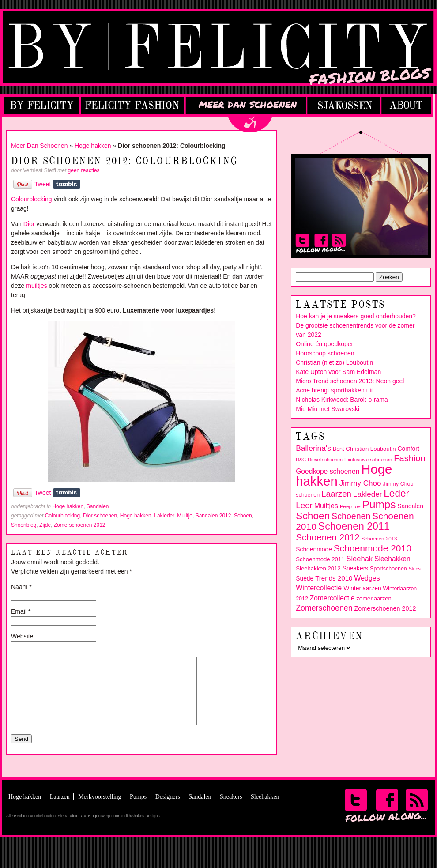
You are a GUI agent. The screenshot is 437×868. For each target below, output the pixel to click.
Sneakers (231, 810)
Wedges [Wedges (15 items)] (367, 578)
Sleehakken (265, 810)
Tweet (43, 184)
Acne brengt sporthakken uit (334, 390)
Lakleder (164, 516)
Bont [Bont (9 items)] (339, 449)
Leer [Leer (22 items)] (304, 505)
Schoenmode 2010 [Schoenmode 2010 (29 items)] (373, 548)
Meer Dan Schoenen (39, 146)
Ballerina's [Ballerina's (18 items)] (313, 448)
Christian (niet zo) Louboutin (334, 362)
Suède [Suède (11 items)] (305, 578)
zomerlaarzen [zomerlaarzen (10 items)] (374, 598)
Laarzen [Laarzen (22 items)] (336, 494)
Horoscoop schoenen (325, 353)
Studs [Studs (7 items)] (415, 569)
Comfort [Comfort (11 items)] (408, 449)
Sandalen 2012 (213, 516)
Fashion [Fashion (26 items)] (409, 458)
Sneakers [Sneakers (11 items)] (356, 568)
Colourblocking (32, 199)
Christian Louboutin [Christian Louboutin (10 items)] (371, 449)
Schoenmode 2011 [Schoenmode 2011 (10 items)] (320, 559)
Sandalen (98, 506)
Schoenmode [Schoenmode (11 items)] (314, 549)
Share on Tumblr (66, 184)
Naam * (21, 587)
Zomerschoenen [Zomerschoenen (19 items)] (324, 608)
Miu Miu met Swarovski (328, 409)
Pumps (138, 810)
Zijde (45, 525)
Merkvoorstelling (100, 810)
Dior (29, 224)
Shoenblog (24, 525)
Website (22, 636)
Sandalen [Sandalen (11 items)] (410, 506)
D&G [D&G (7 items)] (301, 460)
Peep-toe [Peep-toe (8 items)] (350, 506)
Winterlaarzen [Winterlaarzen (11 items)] (362, 588)
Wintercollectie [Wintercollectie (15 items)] (319, 588)
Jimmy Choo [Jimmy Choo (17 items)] (360, 483)
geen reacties (84, 170)
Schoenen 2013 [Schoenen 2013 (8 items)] (379, 539)
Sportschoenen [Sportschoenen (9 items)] (388, 569)
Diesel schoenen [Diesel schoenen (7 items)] (325, 460)
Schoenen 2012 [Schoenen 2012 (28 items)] (328, 537)
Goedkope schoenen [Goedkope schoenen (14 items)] (328, 471)
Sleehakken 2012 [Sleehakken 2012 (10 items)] (318, 568)
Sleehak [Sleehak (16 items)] (359, 559)
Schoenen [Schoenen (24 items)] (351, 516)
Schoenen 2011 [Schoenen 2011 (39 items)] (354, 526)
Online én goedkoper (324, 344)
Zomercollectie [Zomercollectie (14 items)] (332, 598)
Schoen (243, 516)
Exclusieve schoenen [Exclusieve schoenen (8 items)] (368, 460)
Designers (168, 810)
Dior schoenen (100, 516)
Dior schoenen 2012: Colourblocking (125, 161)
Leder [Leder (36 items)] (396, 493)
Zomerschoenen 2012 (80, 525)
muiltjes (36, 286)
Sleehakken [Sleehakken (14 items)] (392, 559)
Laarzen (60, 810)
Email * (21, 611)
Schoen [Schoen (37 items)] (313, 516)
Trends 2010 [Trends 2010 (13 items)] (334, 578)
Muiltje (185, 516)
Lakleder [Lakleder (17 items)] (367, 494)
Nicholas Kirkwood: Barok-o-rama (342, 400)
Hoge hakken (93, 146)
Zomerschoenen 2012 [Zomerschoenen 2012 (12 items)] (385, 608)
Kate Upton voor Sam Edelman (338, 372)
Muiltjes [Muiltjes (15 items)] (326, 506)
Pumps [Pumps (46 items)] (379, 504)
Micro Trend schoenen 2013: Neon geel (350, 381)
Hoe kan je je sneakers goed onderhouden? (356, 316)
